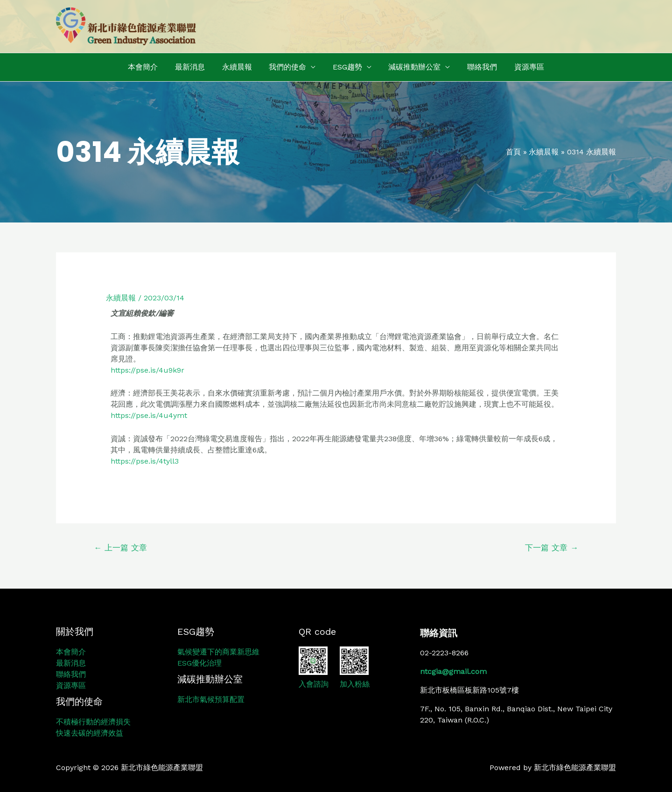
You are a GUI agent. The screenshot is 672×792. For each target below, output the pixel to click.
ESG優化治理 (199, 663)
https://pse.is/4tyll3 (145, 461)
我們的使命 (289, 67)
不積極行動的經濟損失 (93, 722)
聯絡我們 (477, 67)
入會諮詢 (314, 684)
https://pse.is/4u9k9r (147, 370)
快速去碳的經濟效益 (90, 733)
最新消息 (196, 67)
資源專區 (522, 67)
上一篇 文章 (120, 548)
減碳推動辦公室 (412, 67)
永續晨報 (240, 67)
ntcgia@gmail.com (453, 671)
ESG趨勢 (346, 67)
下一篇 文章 (552, 548)
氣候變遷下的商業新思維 (218, 652)
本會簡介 (151, 67)
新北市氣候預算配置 (211, 699)
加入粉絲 (355, 684)
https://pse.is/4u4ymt (149, 415)
